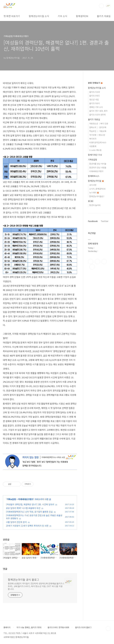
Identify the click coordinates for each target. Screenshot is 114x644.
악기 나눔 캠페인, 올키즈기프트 (29, 627)
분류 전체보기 (95, 83)
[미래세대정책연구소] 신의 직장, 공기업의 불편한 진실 (29, 512)
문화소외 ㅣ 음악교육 (98, 127)
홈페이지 (7, 627)
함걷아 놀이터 (95, 205)
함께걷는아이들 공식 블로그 (24, 580)
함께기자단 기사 (95, 155)
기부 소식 (62, 16)
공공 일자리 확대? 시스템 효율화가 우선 (23, 508)
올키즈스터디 (95, 96)
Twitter (105, 221)
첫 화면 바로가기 (12, 16)
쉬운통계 (93, 146)
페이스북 (91, 262)
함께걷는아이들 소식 (39, 16)
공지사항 (93, 185)
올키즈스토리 (95, 103)
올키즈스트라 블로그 (83, 627)
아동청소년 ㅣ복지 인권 (99, 124)
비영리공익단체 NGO (98, 142)
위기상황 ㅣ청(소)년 (97, 135)
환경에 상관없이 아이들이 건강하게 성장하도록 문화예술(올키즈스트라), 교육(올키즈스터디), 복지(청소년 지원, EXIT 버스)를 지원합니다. (36, 586)
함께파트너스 (94, 176)
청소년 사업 (94, 99)
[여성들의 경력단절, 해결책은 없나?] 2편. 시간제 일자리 (30, 504)
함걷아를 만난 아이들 (98, 164)
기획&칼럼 (11, 499)
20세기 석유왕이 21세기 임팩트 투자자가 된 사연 (27, 526)
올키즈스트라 (95, 92)
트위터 (104, 262)
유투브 (92, 267)
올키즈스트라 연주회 (98, 115)
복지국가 (93, 139)
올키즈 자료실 (104, 16)
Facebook (93, 221)
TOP (108, 629)
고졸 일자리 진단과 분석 (16, 522)
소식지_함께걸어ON (97, 189)
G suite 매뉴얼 (95, 150)
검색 (101, 6)
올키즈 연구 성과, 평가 (98, 111)
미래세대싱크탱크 (26, 499)
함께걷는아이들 (96, 181)
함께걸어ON (82, 16)
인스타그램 (97, 262)
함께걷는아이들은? (97, 196)
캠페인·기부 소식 (96, 107)
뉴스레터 (94, 193)
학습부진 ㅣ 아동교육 (98, 131)
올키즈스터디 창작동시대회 (58, 627)
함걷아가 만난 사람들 (98, 167)
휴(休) (91, 201)
